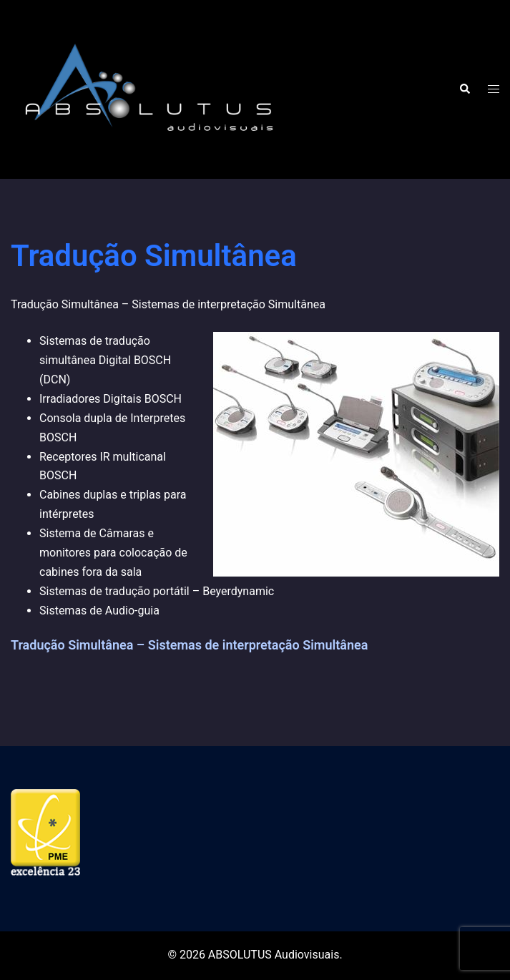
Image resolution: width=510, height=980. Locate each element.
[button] (464, 89)
